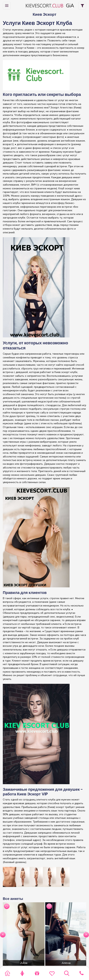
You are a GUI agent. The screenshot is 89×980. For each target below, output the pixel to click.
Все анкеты (13, 899)
